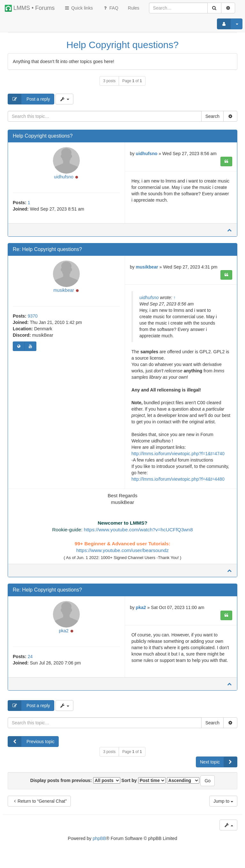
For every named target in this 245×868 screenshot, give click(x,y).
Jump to (223, 805)
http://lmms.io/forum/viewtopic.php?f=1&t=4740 (178, 456)
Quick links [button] (78, 8)
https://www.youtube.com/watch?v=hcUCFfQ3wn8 (138, 532)
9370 (33, 320)
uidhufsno (64, 179)
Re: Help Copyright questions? (47, 251)
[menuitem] (134, 8)
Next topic (219, 766)
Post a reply (29, 99)
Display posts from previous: (75, 785)
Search (212, 116)
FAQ (110, 8)
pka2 (63, 635)
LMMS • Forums (30, 8)
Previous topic (31, 746)
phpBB (99, 843)
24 (30, 661)
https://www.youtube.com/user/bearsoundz (122, 552)
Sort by (144, 785)
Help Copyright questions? (122, 45)
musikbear (64, 294)
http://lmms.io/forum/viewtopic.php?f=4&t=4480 (178, 481)
